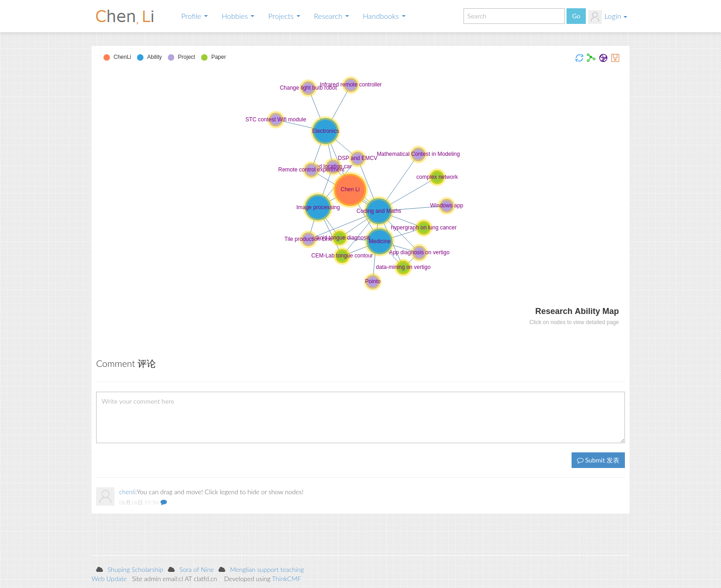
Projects (284, 16)
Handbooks (384, 16)
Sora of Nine (197, 569)
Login (608, 17)
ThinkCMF (287, 579)
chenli (127, 492)
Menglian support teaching (267, 569)
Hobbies (238, 16)
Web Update (109, 579)
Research (332, 16)
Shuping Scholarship (135, 569)
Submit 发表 (598, 460)
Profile (195, 16)
